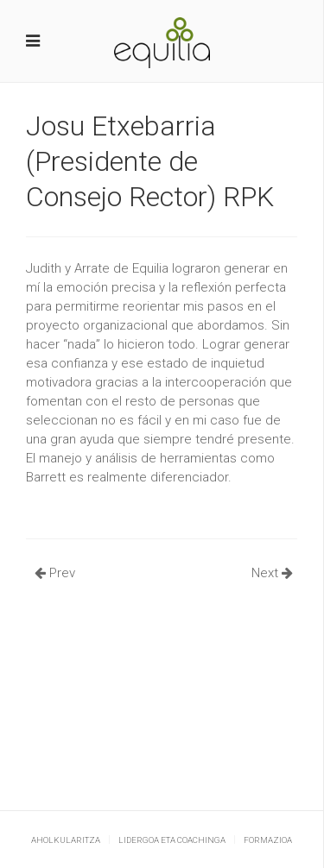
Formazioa (268, 840)
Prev (55, 573)
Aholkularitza (66, 840)
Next (272, 573)
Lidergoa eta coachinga (172, 840)
